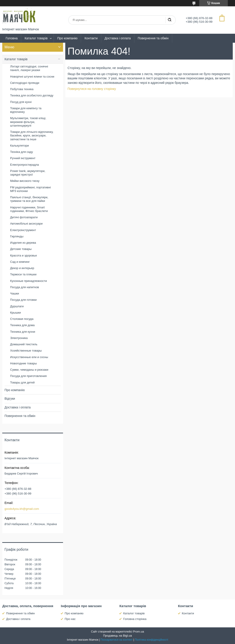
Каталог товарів (36, 38)
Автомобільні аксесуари (26, 224)
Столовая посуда (22, 319)
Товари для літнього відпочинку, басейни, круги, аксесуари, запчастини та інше (32, 136)
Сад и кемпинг (20, 262)
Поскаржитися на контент (117, 640)
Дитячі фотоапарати (24, 217)
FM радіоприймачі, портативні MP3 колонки (30, 189)
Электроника (19, 338)
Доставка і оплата (118, 38)
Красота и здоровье (24, 255)
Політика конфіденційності (151, 640)
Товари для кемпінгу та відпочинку (26, 110)
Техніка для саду (21, 152)
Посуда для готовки (23, 300)
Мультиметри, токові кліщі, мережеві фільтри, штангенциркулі (28, 122)
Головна (12, 38)
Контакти (91, 38)
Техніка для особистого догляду (32, 95)
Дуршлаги (17, 306)
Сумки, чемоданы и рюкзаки (29, 370)
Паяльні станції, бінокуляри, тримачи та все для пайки (29, 199)
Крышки (16, 313)
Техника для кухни (23, 332)
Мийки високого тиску (25, 181)
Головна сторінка (135, 619)
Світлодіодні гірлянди (25, 83)
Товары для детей (22, 382)
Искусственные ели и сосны (29, 357)
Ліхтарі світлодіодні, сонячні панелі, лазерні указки (29, 68)
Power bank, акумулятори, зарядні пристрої (28, 173)
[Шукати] (169, 20)
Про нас (70, 619)
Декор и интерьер (22, 268)
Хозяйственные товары (26, 351)
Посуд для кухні (21, 102)
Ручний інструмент (23, 158)
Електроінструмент (23, 230)
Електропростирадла (25, 165)
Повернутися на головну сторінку (92, 89)
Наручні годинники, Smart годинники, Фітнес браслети (29, 209)
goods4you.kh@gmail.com (22, 509)
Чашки (15, 293)
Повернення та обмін (153, 38)
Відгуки (10, 399)
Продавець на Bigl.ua (117, 636)
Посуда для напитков (25, 287)
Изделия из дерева (23, 243)
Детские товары (21, 249)
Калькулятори (19, 146)
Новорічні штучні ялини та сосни (32, 77)
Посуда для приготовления (28, 376)
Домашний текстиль (24, 344)
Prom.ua (139, 632)
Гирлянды (17, 236)
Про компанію (67, 38)
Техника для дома (22, 325)
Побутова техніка (22, 89)
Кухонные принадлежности (28, 281)
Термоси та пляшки (23, 274)
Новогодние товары (23, 363)
